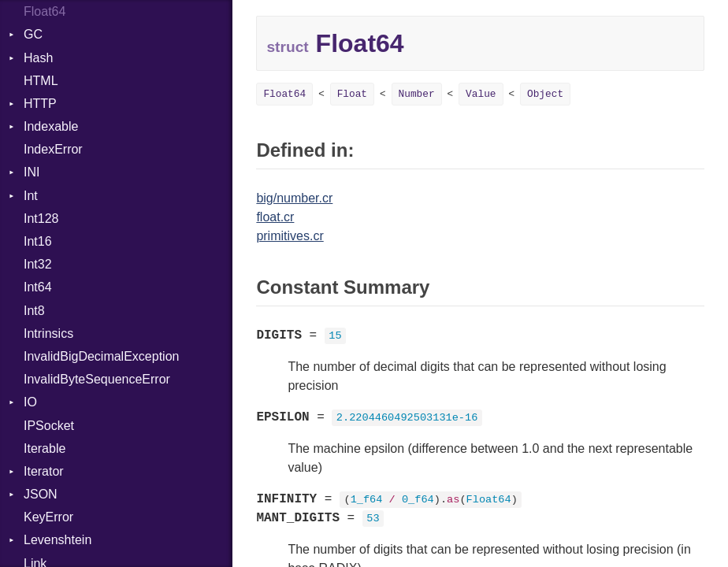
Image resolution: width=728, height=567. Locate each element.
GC (33, 34)
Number (417, 94)
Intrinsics (48, 334)
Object (545, 94)
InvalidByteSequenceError (97, 379)
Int (31, 196)
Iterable (45, 448)
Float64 (45, 11)
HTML (41, 81)
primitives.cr (290, 236)
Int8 (34, 311)
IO (30, 402)
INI (32, 172)
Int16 (38, 241)
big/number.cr (294, 198)
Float (352, 94)
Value (481, 94)
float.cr (275, 217)
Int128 (41, 219)
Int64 (38, 287)
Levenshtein (58, 540)
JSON (41, 494)
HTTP (40, 104)
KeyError (48, 517)
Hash (38, 58)
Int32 (38, 264)
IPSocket (49, 426)
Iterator (44, 471)
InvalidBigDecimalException (101, 356)
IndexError (53, 149)
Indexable (51, 126)
